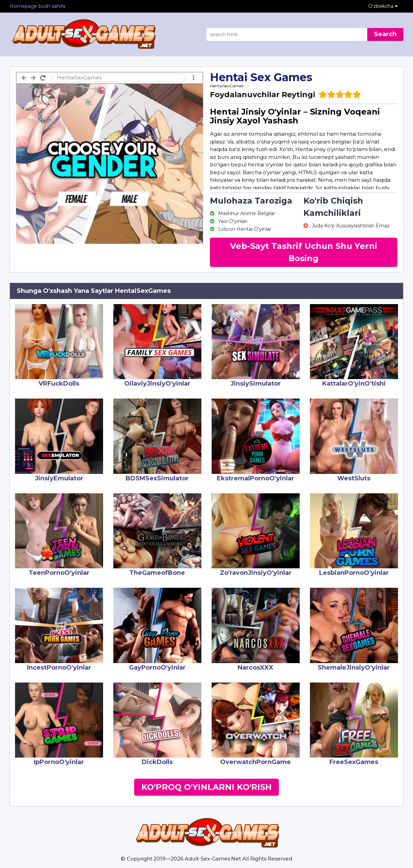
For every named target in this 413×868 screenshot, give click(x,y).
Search (385, 34)
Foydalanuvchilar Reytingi (262, 95)
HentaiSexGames (227, 86)
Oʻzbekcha (383, 6)
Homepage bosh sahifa (37, 6)
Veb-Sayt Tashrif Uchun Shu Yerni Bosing (304, 252)
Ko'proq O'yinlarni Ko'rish (206, 787)
